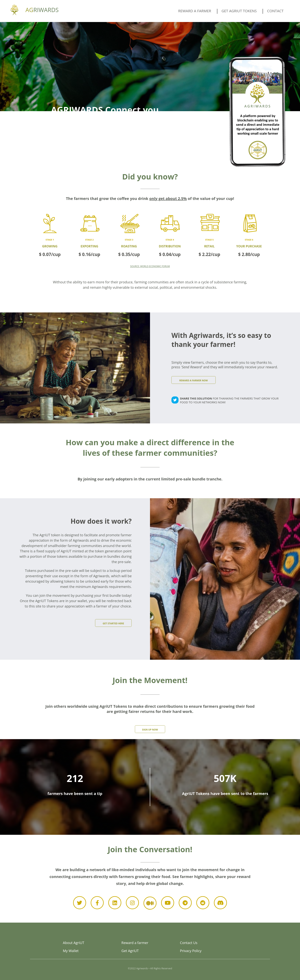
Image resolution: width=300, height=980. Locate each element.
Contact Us (189, 943)
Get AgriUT (130, 951)
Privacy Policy (191, 951)
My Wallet (71, 951)
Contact (275, 11)
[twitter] (175, 400)
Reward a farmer (195, 11)
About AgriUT (74, 943)
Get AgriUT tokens (239, 11)
